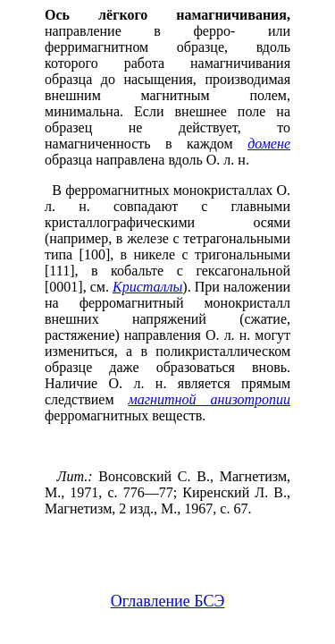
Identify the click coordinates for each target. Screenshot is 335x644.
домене (269, 144)
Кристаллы (147, 287)
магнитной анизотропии (209, 399)
